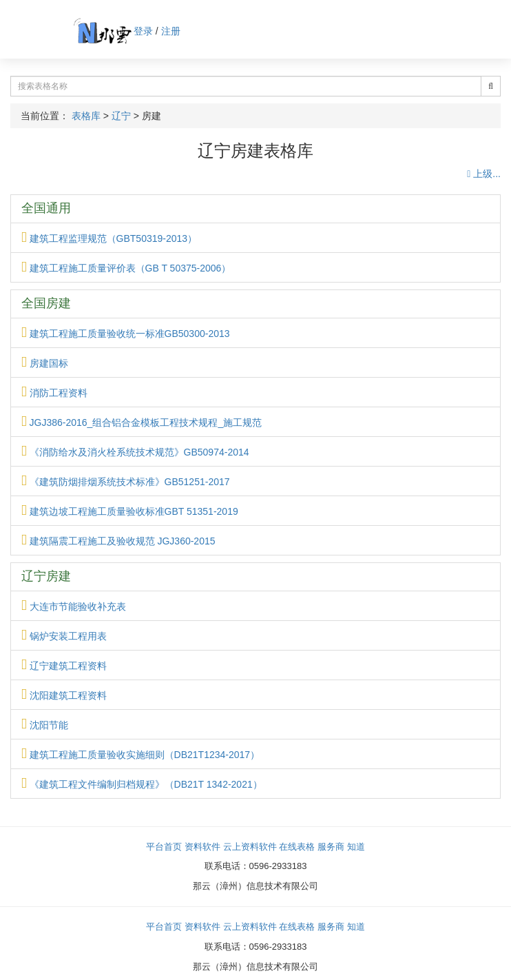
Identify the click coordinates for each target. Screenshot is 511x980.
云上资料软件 (250, 847)
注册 (171, 31)
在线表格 (297, 847)
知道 (356, 847)
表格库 (86, 116)
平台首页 (164, 847)
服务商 (331, 847)
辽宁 (121, 116)
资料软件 (202, 847)
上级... (484, 174)
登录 (143, 31)
